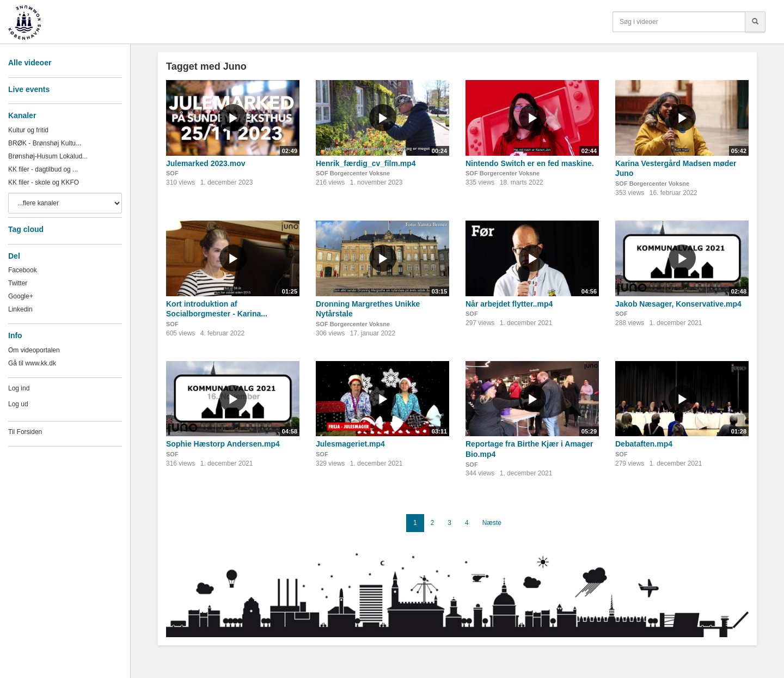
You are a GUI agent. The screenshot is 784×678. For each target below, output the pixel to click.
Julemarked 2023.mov (206, 163)
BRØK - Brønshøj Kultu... (45, 143)
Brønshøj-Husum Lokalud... (48, 156)
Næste (492, 523)
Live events (29, 89)
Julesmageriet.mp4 (350, 444)
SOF (172, 173)
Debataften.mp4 (644, 444)
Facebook (23, 270)
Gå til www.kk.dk (32, 363)
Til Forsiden (25, 432)
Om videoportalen (34, 350)
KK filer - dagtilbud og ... (43, 169)
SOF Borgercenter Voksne (353, 173)
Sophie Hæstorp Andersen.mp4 (223, 444)
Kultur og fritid (28, 130)
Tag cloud (26, 229)
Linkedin (20, 309)
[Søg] (755, 22)
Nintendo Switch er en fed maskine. (530, 163)
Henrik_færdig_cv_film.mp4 (366, 163)
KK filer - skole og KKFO (44, 182)
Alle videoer (30, 63)
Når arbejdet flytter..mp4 (509, 304)
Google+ (21, 296)
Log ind (19, 388)
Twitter (18, 283)
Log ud (18, 404)
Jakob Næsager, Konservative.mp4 (678, 304)
